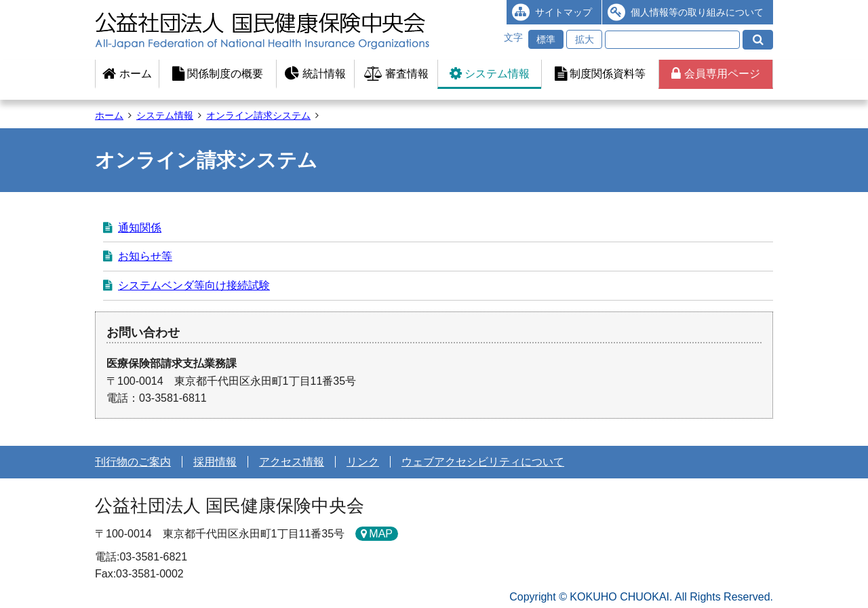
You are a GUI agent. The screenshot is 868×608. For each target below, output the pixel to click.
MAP (381, 534)
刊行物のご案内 (133, 462)
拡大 (585, 39)
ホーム (127, 74)
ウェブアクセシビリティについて (483, 462)
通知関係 (140, 228)
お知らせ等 (145, 256)
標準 (546, 39)
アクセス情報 (292, 462)
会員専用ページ (715, 74)
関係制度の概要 (218, 74)
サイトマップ (564, 12)
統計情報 (315, 74)
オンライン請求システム (258, 115)
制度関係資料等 (600, 74)
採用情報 (215, 462)
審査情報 (396, 74)
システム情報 (490, 74)
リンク (363, 462)
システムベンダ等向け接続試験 (194, 285)
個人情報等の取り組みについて (697, 12)
